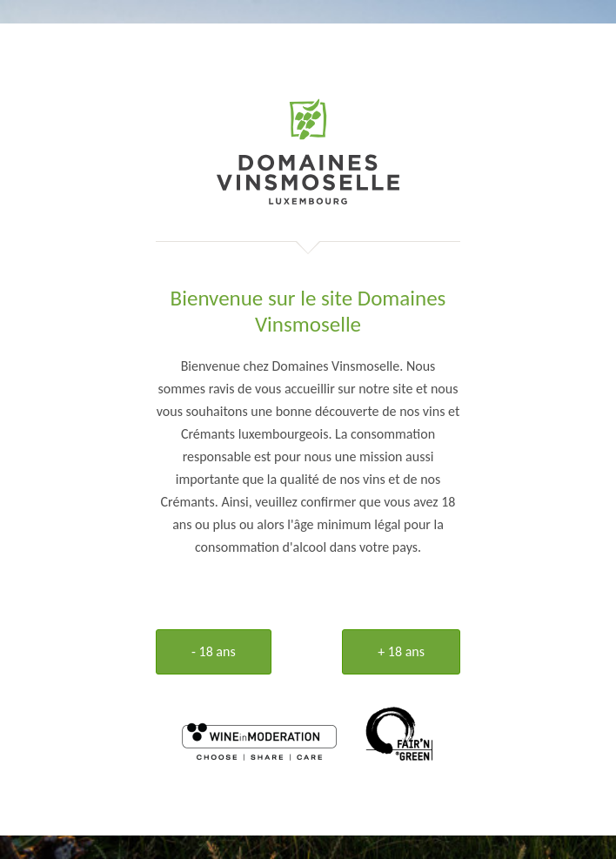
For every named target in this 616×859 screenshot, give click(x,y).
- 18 (214, 651)
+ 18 (401, 651)
